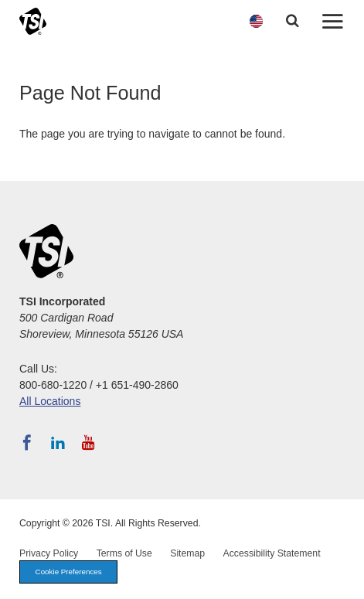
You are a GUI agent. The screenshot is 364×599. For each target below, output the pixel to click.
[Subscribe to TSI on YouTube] (88, 443)
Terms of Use (124, 553)
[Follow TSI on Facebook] (27, 443)
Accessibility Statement (272, 553)
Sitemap (187, 553)
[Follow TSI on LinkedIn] (58, 443)
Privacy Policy (49, 553)
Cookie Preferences (69, 572)
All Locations (50, 401)
